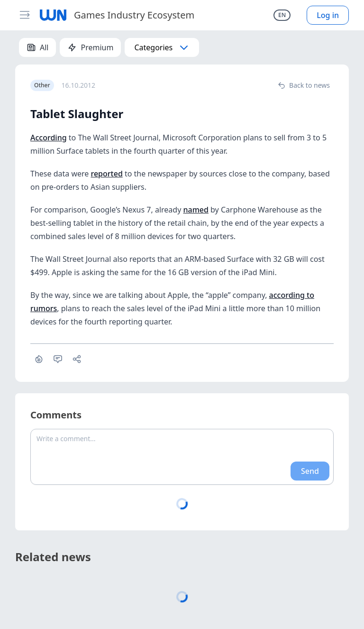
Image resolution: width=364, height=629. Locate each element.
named (196, 210)
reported (106, 174)
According (49, 138)
